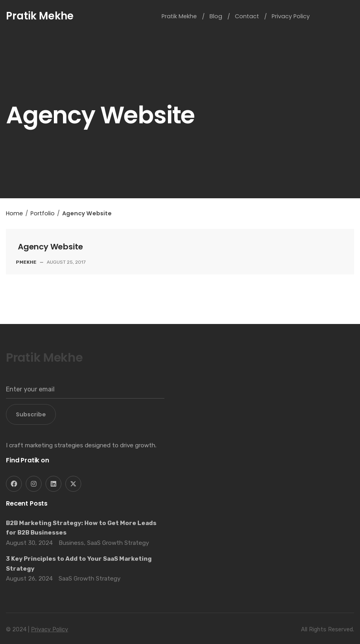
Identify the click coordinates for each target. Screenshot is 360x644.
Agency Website (50, 247)
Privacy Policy (50, 630)
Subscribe (31, 414)
